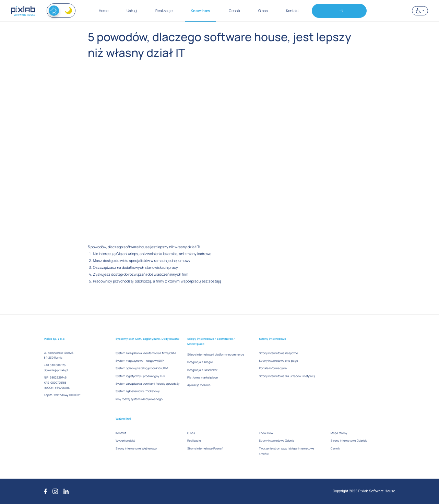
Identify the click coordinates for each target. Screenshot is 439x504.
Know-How (266, 433)
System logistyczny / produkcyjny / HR (140, 376)
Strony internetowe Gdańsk (349, 440)
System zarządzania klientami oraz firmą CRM (146, 353)
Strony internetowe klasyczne (278, 353)
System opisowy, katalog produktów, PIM (142, 368)
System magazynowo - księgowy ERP (140, 361)
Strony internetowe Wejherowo (136, 448)
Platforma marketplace (203, 377)
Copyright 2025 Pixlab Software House (364, 491)
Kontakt (121, 433)
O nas (191, 433)
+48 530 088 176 (55, 365)
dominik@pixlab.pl (56, 370)
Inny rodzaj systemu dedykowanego (139, 399)
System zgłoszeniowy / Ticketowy (138, 391)
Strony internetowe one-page (278, 361)
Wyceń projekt (125, 440)
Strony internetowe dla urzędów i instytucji (287, 376)
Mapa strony (339, 433)
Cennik (335, 448)
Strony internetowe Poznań (205, 448)
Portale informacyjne (273, 368)
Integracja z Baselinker (202, 370)
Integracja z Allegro (200, 362)
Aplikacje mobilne (199, 385)
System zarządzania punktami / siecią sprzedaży (147, 383)
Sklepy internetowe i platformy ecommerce (216, 354)
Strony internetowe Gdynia (277, 440)
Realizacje (194, 440)
